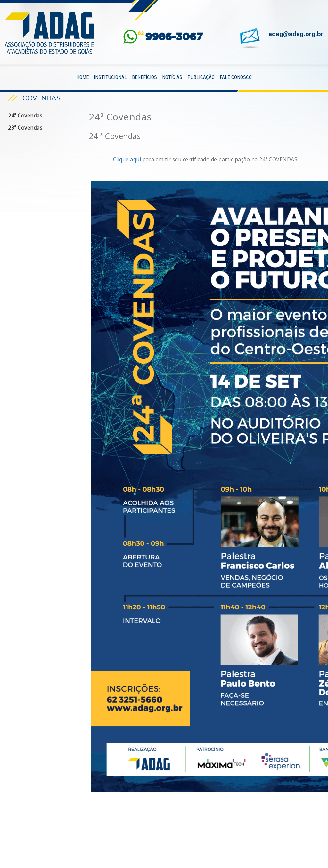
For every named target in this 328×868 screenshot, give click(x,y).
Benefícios (144, 77)
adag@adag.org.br (296, 34)
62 (170, 37)
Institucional (110, 77)
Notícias (172, 77)
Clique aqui (127, 159)
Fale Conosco (236, 77)
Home (82, 77)
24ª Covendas (25, 116)
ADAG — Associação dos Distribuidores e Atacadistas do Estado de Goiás (50, 33)
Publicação (201, 77)
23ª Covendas (25, 128)
